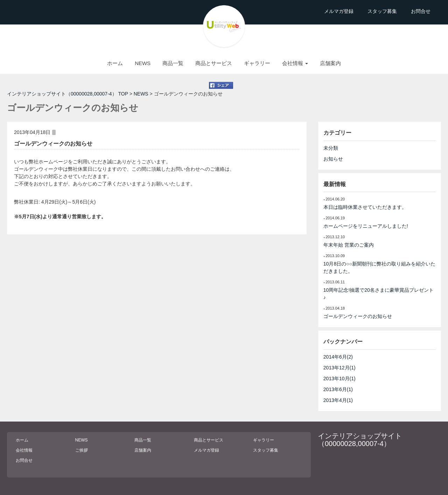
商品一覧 (173, 63)
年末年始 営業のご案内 (349, 245)
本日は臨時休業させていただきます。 (365, 207)
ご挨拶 (82, 450)
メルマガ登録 (339, 11)
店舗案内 (330, 63)
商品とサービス (214, 63)
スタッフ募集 (382, 11)
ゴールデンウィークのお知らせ (53, 144)
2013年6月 (338, 389)
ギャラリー (257, 63)
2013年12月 (339, 368)
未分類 (331, 148)
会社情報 (24, 450)
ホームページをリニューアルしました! (366, 226)
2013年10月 (339, 379)
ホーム (115, 63)
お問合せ (421, 11)
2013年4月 (338, 400)
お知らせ (333, 159)
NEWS (143, 63)
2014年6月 (338, 357)
